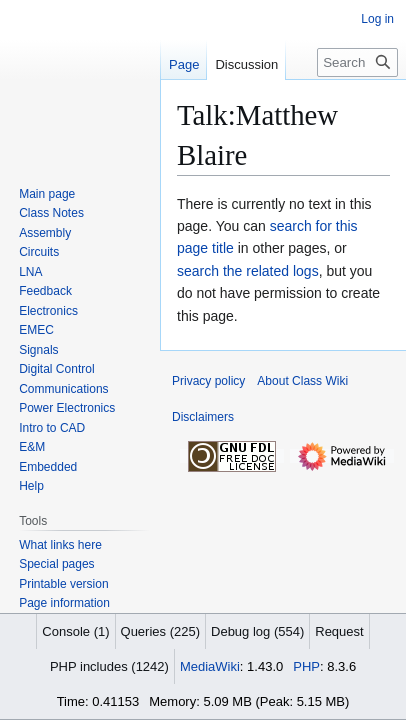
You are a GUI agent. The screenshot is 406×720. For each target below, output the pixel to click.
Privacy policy (208, 381)
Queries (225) (160, 631)
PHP (306, 666)
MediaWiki (210, 666)
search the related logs (248, 271)
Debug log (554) (257, 631)
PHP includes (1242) (109, 666)
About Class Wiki (302, 381)
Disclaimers (203, 417)
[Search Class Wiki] (357, 62)
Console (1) (75, 631)
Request (339, 631)
